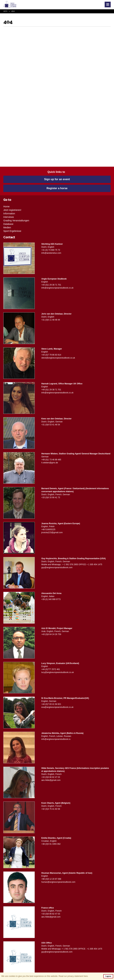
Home (6, 206)
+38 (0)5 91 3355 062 (51, 844)
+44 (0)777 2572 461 (51, 669)
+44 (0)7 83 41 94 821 (51, 704)
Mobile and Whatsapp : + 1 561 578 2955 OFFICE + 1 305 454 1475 (72, 564)
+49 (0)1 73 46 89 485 (51, 460)
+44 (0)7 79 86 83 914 (51, 355)
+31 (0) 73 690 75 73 (51, 250)
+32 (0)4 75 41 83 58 (51, 809)
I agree (108, 976)
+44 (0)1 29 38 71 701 (51, 285)
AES (6, 11)
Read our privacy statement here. (73, 976)
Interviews (9, 217)
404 (11, 11)
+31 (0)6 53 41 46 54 (51, 425)
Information (9, 213)
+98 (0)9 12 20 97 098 (51, 879)
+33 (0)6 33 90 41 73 (51, 497)
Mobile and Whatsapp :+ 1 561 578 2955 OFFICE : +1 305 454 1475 (72, 949)
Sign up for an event (57, 179)
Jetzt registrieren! (12, 210)
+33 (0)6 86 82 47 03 (51, 777)
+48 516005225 (48, 529)
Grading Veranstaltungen (16, 220)
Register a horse (57, 188)
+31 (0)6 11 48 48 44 (51, 320)
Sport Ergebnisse (12, 231)
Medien (7, 227)
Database (8, 224)
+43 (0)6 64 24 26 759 (51, 634)
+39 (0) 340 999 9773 (51, 599)
